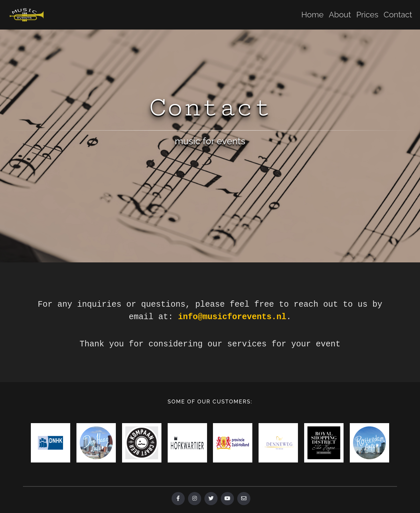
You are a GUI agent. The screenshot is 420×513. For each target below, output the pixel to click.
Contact (398, 15)
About (340, 15)
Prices (367, 15)
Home (312, 15)
